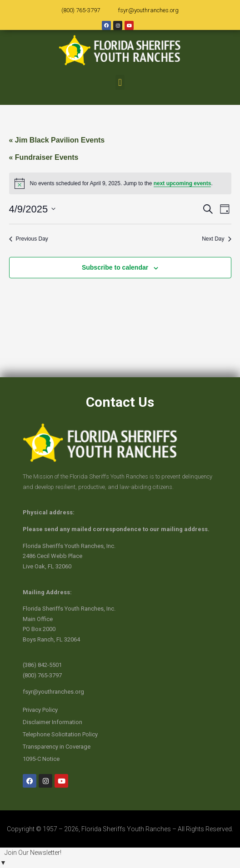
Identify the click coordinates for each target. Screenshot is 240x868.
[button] (120, 82)
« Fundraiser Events (44, 157)
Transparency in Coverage (57, 747)
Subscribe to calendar (115, 267)
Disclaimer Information (52, 722)
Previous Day (29, 239)
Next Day (216, 239)
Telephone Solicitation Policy (60, 734)
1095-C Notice (41, 759)
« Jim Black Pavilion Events (57, 140)
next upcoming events (182, 183)
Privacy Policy (40, 710)
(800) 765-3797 (81, 10)
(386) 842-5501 (42, 665)
